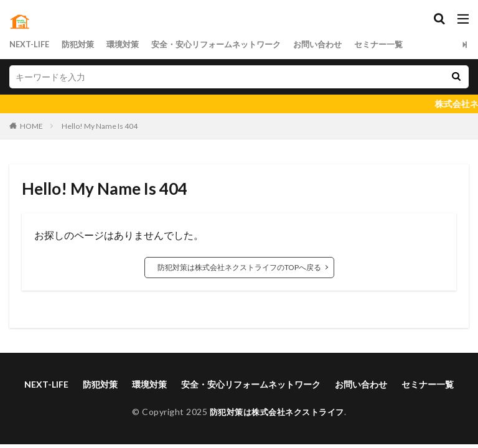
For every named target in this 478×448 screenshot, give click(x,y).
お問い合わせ (339, 44)
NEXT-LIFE (31, 44)
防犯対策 (83, 44)
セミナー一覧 (403, 44)
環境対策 (131, 44)
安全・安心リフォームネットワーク (230, 44)
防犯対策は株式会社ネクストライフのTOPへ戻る (239, 267)
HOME (31, 126)
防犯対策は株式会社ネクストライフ (277, 412)
